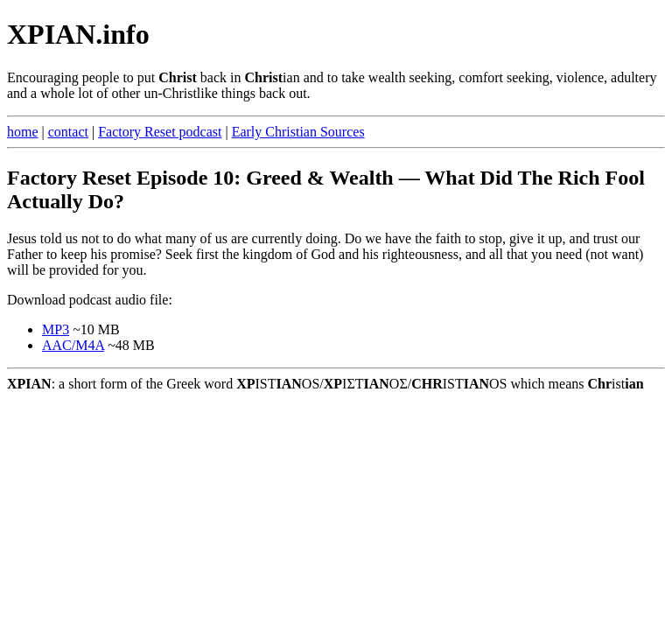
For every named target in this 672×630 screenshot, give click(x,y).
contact (68, 132)
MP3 (56, 329)
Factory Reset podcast (160, 132)
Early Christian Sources (298, 132)
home (23, 132)
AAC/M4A (73, 345)
